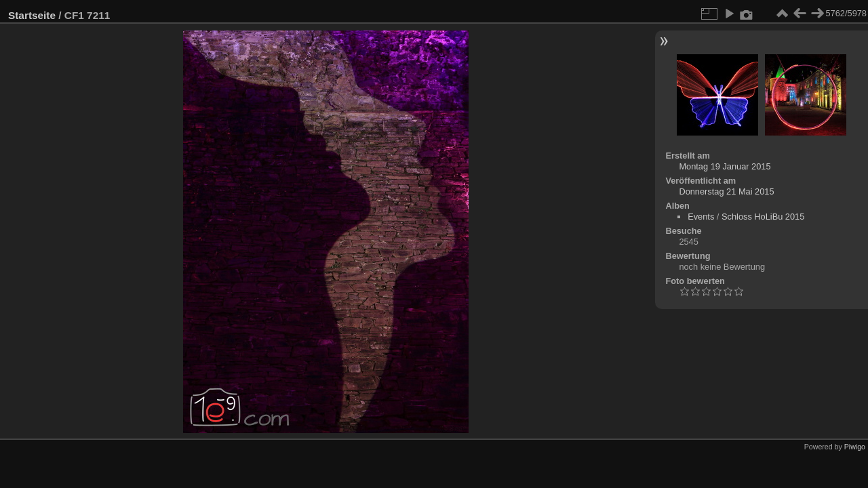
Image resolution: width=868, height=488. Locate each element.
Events (701, 217)
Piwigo (855, 447)
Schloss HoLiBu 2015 (763, 217)
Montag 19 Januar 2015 (725, 166)
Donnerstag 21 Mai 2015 (726, 191)
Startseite (32, 15)
